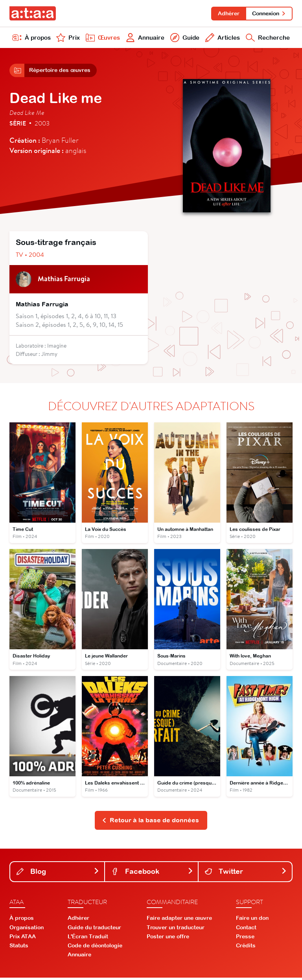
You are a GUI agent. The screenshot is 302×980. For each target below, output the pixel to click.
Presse (245, 939)
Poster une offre (168, 939)
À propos (31, 39)
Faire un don (252, 921)
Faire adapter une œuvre (179, 921)
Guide (184, 39)
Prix (68, 39)
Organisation (27, 930)
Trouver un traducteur (176, 930)
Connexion (269, 13)
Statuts (19, 948)
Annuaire (145, 39)
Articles (221, 39)
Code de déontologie (95, 948)
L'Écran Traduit (88, 939)
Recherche (267, 39)
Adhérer (227, 13)
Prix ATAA (23, 939)
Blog (58, 874)
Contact (246, 930)
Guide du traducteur (94, 930)
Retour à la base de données (150, 823)
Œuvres (102, 39)
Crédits (246, 948)
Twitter (246, 874)
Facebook (152, 874)
